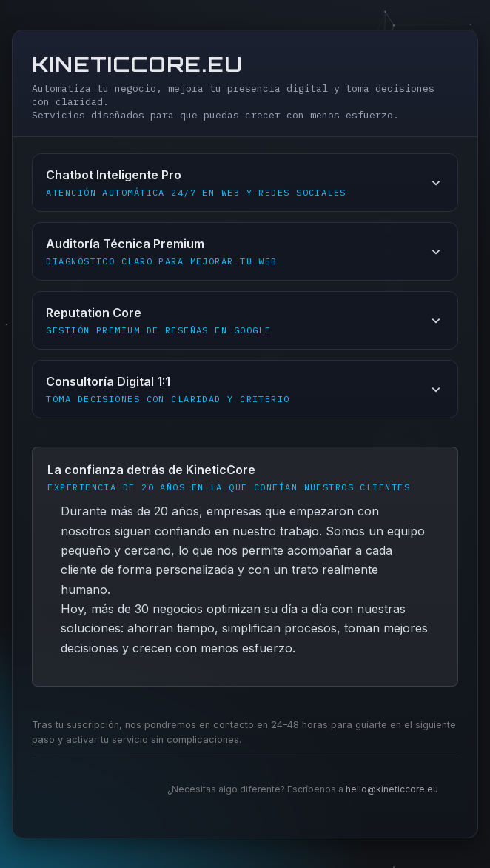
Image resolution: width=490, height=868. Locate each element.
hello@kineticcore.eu (392, 789)
